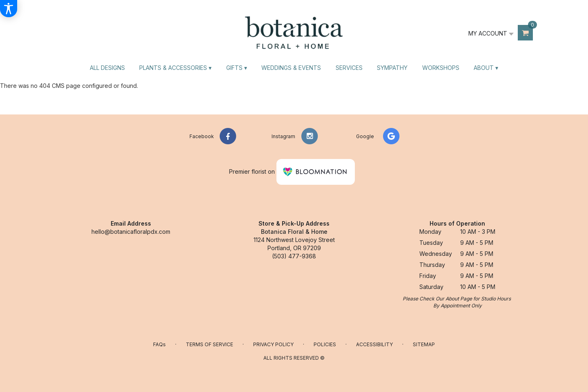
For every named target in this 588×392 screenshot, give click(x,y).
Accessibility (374, 344)
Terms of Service (209, 344)
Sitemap (424, 344)
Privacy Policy (273, 344)
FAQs (159, 344)
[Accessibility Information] (9, 9)
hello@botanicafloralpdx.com (131, 232)
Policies (325, 344)
